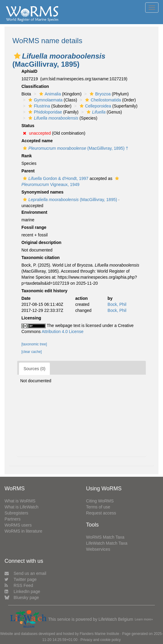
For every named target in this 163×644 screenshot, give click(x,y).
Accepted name (37, 141)
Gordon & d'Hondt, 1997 (55, 178)
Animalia (49, 94)
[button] (17, 56)
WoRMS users (18, 525)
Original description (41, 242)
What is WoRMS (20, 501)
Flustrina (38, 106)
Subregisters (16, 513)
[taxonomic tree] (34, 344)
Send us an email (25, 573)
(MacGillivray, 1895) (69, 200)
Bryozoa (99, 94)
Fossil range (34, 227)
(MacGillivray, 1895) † (75, 148)
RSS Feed (19, 585)
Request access (101, 513)
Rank (27, 156)
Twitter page (21, 579)
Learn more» (144, 619)
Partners (13, 519)
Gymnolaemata (45, 100)
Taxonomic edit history (44, 291)
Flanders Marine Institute (99, 634)
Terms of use (98, 507)
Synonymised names (42, 192)
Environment (34, 212)
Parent (28, 171)
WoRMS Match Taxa (105, 537)
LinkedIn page (22, 591)
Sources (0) (34, 369)
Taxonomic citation (41, 258)
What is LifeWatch (21, 507)
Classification (35, 86)
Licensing (31, 318)
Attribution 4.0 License (63, 332)
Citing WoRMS (100, 501)
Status (28, 126)
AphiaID (29, 71)
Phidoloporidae (44, 112)
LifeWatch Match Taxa (107, 543)
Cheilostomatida (102, 100)
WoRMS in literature (23, 531)
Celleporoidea (95, 106)
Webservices (98, 549)
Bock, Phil (117, 304)
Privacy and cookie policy (101, 640)
